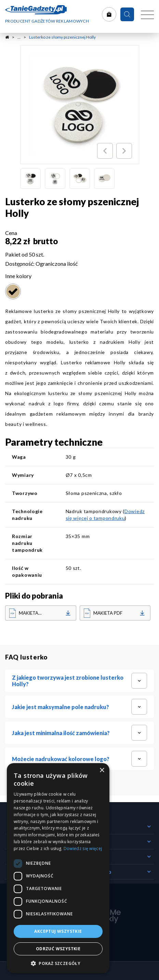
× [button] (102, 770)
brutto (45, 241)
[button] (58, 963)
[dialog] (58, 868)
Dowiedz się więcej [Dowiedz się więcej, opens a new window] (83, 848)
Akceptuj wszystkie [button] (58, 931)
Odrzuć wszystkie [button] (58, 949)
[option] (80, 105)
